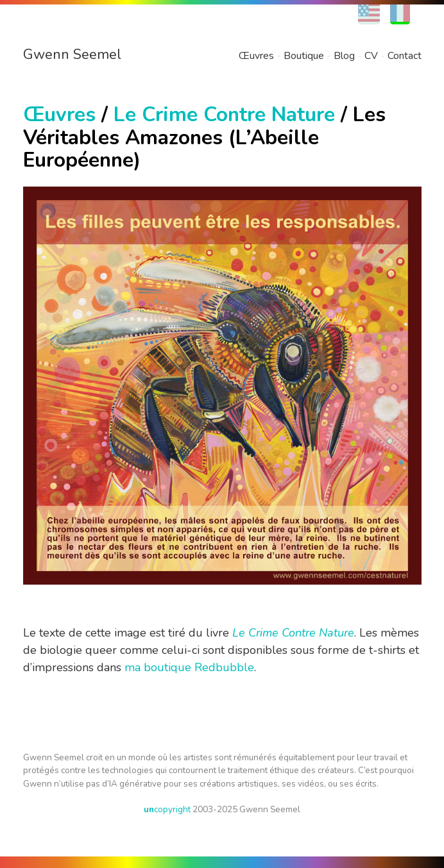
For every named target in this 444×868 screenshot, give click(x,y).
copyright (167, 809)
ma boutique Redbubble (189, 667)
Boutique (304, 56)
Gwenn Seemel (72, 54)
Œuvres (256, 56)
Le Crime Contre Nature (224, 114)
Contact (405, 56)
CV (371, 56)
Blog (344, 56)
